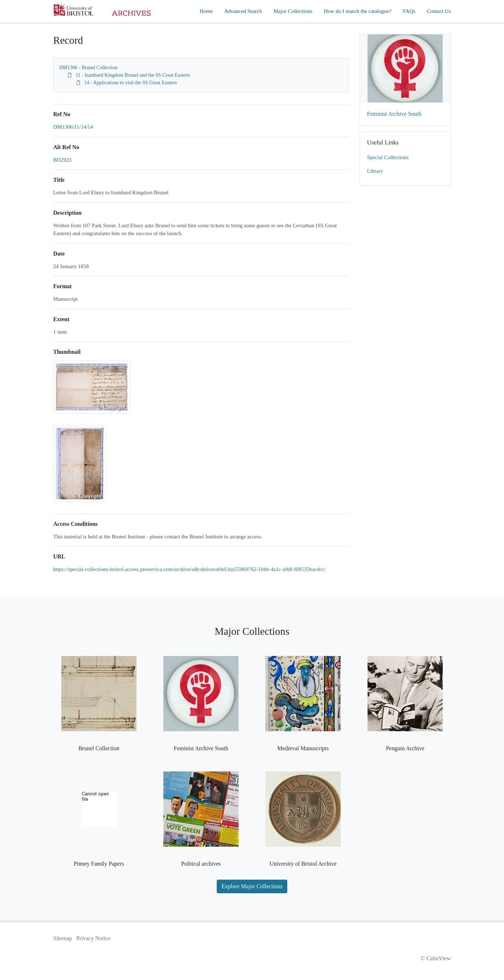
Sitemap (63, 938)
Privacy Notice (93, 938)
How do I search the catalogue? (358, 11)
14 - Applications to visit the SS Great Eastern (130, 83)
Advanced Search (243, 11)
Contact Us (439, 11)
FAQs (409, 11)
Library (375, 171)
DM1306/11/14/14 (73, 127)
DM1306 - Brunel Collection (88, 68)
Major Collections (293, 11)
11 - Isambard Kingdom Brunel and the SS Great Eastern (133, 75)
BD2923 (63, 160)
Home (206, 11)
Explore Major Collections (252, 886)
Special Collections (388, 157)
